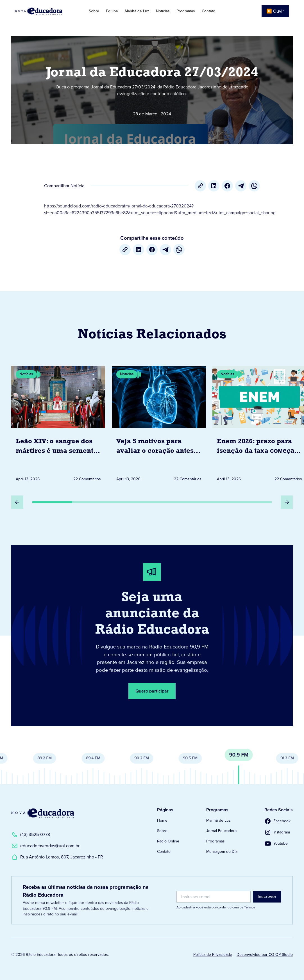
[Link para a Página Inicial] (43, 813)
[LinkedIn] (214, 186)
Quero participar (152, 691)
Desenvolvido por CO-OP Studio (265, 955)
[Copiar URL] (200, 186)
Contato (208, 11)
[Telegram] (241, 186)
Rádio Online (168, 841)
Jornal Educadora (221, 831)
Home (162, 820)
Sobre (94, 11)
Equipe (112, 11)
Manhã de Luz (137, 11)
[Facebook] (227, 186)
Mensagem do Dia (222, 852)
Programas (186, 11)
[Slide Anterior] (17, 502)
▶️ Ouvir (275, 11)
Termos (250, 907)
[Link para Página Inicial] (44, 11)
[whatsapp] (254, 186)
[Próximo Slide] (287, 502)
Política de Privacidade (213, 955)
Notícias (163, 11)
